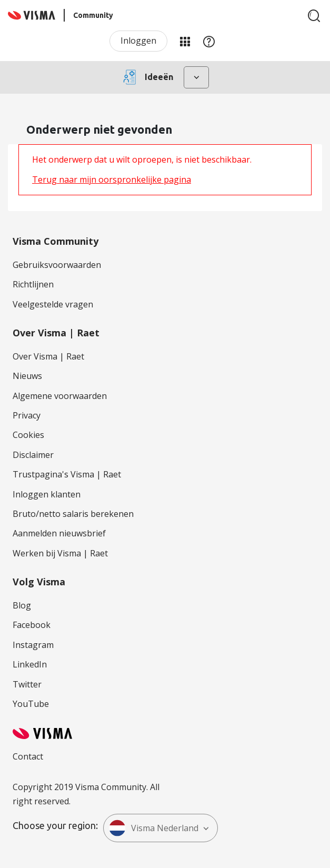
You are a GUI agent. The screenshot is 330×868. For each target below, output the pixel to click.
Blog (22, 605)
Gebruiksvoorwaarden (57, 265)
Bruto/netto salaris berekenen (73, 514)
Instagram (33, 645)
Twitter (27, 684)
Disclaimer (33, 455)
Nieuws (27, 376)
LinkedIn (30, 664)
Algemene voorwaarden (60, 396)
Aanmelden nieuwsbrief (59, 533)
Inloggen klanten (47, 494)
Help (209, 41)
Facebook (32, 625)
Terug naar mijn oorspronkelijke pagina (112, 179)
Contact (28, 756)
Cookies (28, 435)
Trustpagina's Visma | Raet (67, 474)
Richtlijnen (33, 284)
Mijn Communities (185, 41)
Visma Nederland (154, 828)
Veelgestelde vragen (53, 304)
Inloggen (138, 41)
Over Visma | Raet (48, 356)
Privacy (27, 415)
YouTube (31, 704)
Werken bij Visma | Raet (60, 553)
